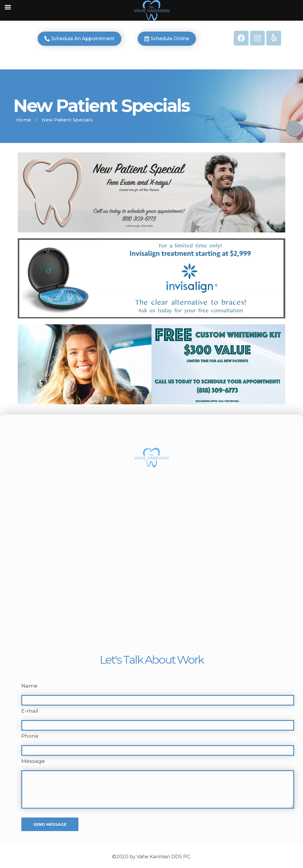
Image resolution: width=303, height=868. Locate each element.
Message (33, 761)
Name (29, 686)
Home (24, 120)
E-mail (30, 711)
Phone (30, 736)
